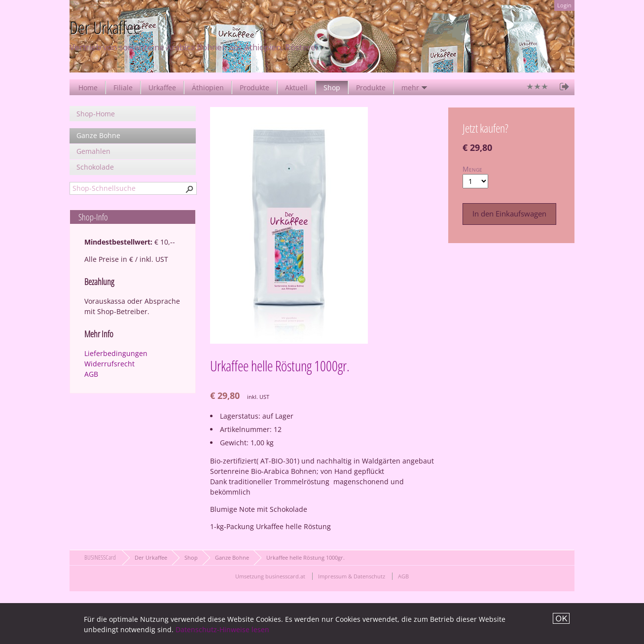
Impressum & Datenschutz (352, 576)
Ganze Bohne (98, 135)
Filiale (123, 88)
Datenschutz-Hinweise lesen (222, 629)
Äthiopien (208, 88)
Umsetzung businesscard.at (270, 576)
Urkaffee (162, 88)
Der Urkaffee (151, 557)
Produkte (254, 88)
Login (564, 5)
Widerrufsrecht (109, 364)
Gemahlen (93, 151)
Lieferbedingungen (116, 353)
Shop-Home (96, 114)
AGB (91, 374)
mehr (410, 88)
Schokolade (95, 167)
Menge (472, 169)
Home (88, 88)
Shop (332, 88)
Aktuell (296, 88)
